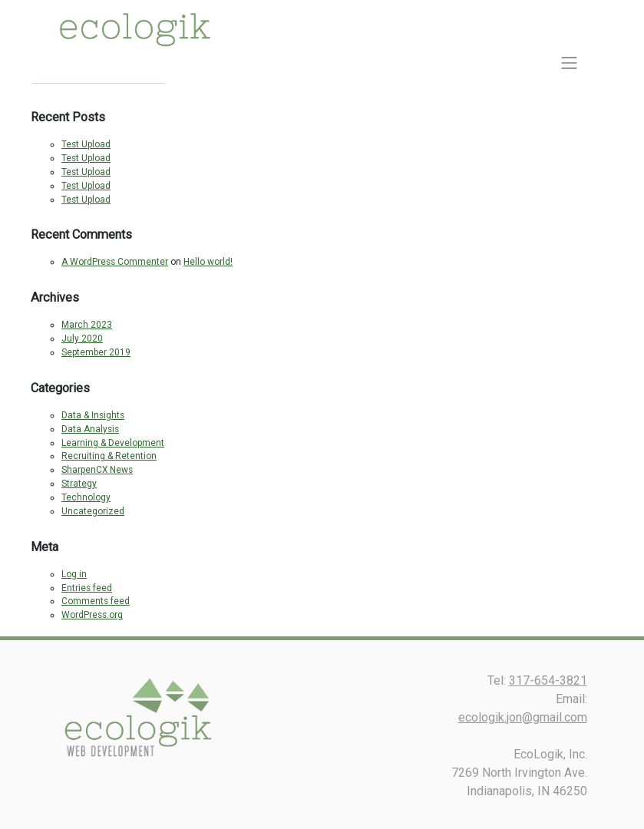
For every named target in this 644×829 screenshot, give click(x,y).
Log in (74, 574)
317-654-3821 (548, 680)
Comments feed (96, 601)
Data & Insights (93, 415)
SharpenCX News (97, 470)
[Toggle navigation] (570, 63)
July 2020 (82, 339)
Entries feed (87, 588)
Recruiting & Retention (109, 456)
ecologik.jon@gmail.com (523, 717)
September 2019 (96, 352)
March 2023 (87, 325)
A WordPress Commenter (115, 262)
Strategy (79, 484)
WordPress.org (92, 615)
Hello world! (208, 262)
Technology (86, 497)
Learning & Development (113, 443)
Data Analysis (90, 429)
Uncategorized (93, 511)
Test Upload (86, 144)
